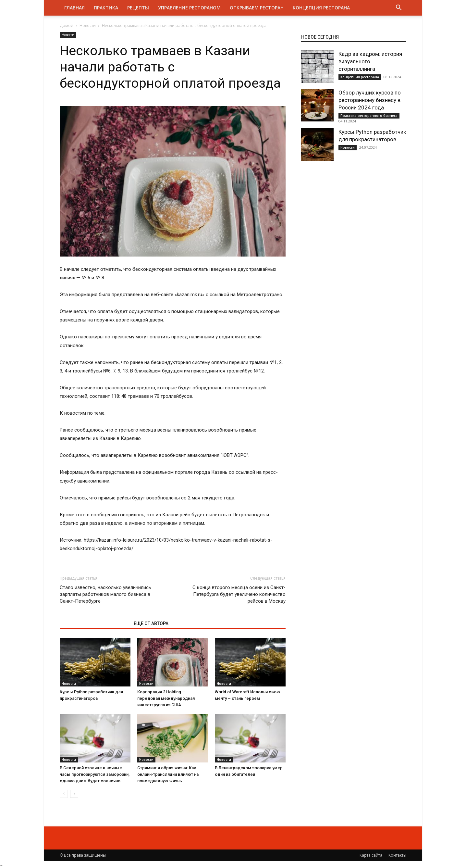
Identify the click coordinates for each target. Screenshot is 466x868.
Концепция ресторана (321, 8)
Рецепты (138, 8)
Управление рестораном (189, 8)
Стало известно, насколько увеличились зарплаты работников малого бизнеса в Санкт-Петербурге (105, 594)
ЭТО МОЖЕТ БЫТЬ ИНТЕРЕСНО (93, 623)
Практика (106, 8)
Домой (67, 25)
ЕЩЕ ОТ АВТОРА (151, 623)
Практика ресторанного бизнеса (369, 116)
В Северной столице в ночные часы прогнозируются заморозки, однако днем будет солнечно (95, 774)
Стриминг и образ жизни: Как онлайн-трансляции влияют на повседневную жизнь (168, 774)
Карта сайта (371, 855)
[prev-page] (64, 794)
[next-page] (74, 794)
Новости (88, 25)
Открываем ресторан (257, 8)
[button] (399, 8)
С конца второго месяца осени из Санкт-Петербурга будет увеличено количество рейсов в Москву (239, 594)
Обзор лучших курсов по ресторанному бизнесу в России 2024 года (370, 100)
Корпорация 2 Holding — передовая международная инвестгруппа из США (166, 698)
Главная (74, 8)
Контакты (397, 855)
